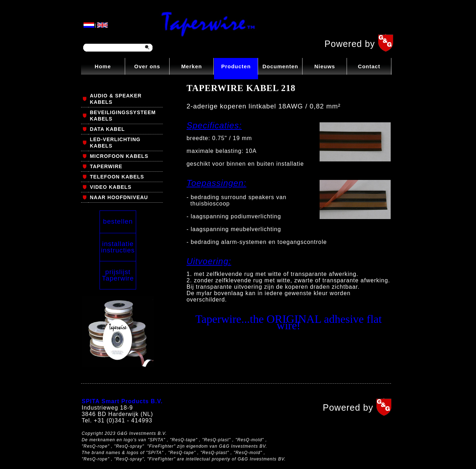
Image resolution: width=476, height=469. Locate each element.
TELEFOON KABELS (117, 177)
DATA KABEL (107, 129)
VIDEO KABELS (111, 187)
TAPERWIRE (106, 166)
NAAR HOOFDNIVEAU (119, 197)
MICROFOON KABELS (119, 156)
